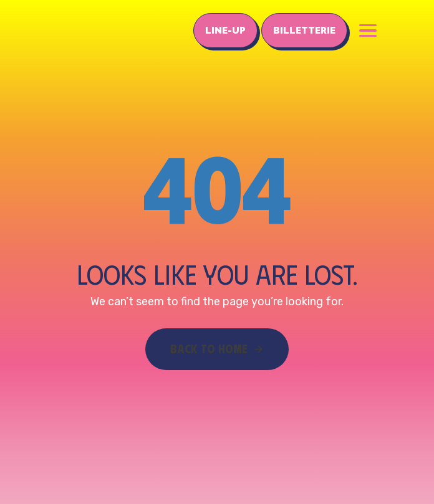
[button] (368, 31)
